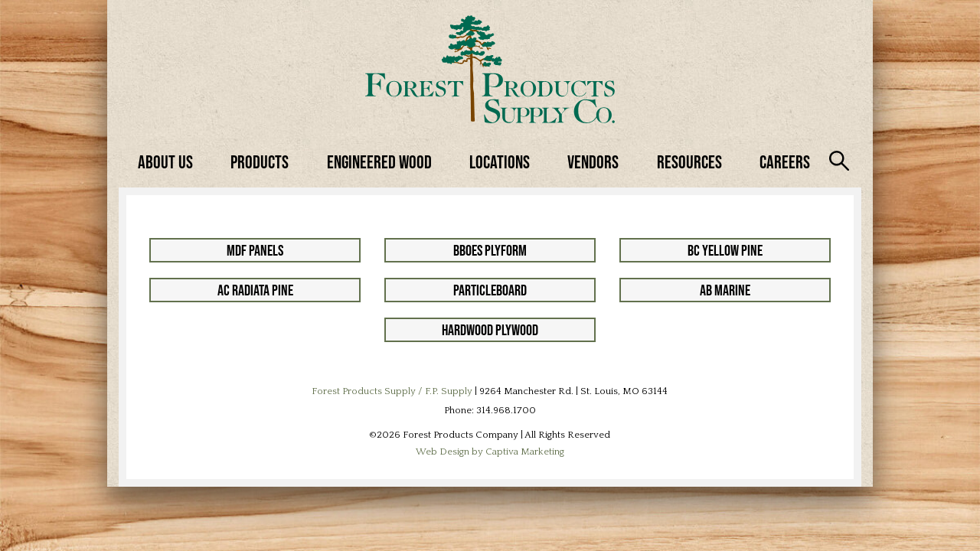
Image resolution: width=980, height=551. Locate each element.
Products (260, 162)
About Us (165, 162)
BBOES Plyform (490, 250)
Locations (500, 162)
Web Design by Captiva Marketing (490, 452)
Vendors (593, 162)
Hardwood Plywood (490, 330)
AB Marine (725, 290)
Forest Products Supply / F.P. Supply (392, 391)
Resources (689, 162)
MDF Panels (255, 250)
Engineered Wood (379, 162)
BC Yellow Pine (725, 250)
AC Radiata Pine (255, 290)
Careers (785, 162)
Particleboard (490, 290)
